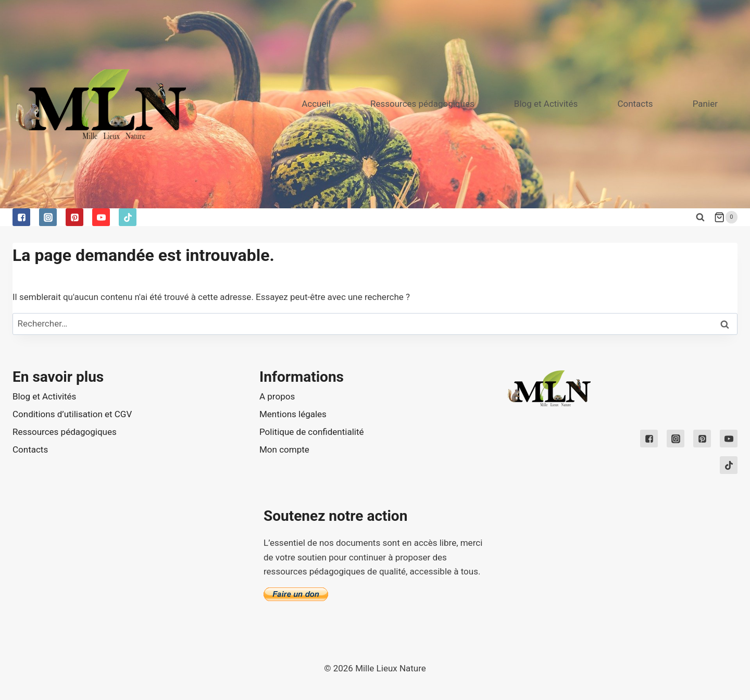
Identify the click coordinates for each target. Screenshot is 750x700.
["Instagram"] (48, 217)
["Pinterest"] (74, 217)
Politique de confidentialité (312, 432)
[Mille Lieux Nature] (99, 104)
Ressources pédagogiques (422, 104)
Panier (705, 104)
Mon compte (284, 449)
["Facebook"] (21, 217)
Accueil (316, 104)
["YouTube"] (101, 217)
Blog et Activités (546, 104)
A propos (277, 396)
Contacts (635, 104)
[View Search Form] (700, 217)
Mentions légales (293, 414)
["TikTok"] (128, 217)
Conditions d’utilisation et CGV (72, 414)
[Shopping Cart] (726, 217)
